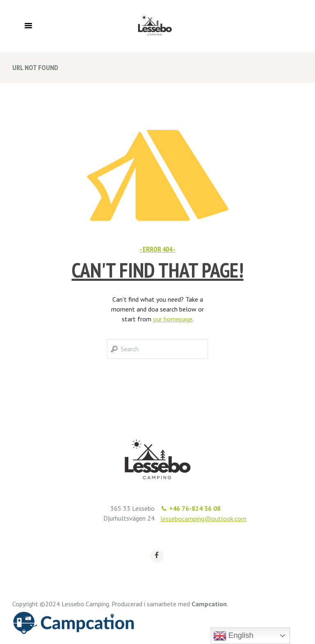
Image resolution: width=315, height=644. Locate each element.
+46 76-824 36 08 (195, 508)
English (233, 636)
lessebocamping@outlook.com (203, 519)
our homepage (173, 319)
